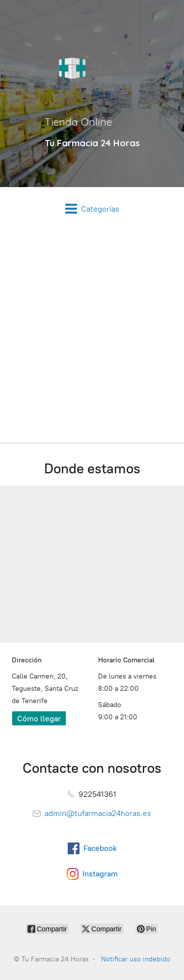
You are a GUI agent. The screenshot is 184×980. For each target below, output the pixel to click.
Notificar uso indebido (136, 959)
